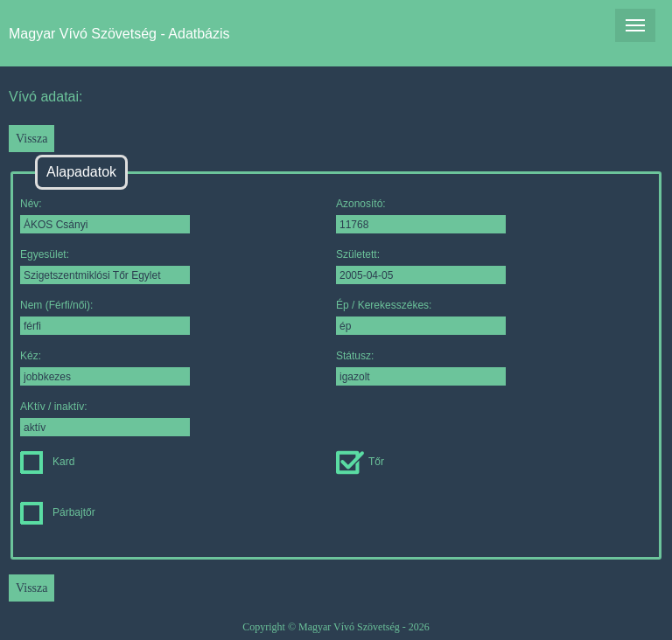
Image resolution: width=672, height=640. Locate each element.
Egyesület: (105, 266)
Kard (47, 462)
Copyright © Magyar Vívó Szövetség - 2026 (336, 627)
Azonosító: (421, 216)
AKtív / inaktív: (105, 418)
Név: (105, 216)
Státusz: (421, 368)
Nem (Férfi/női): (105, 317)
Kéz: (105, 368)
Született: (421, 266)
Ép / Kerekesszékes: (421, 317)
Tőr (360, 462)
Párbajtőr (58, 512)
